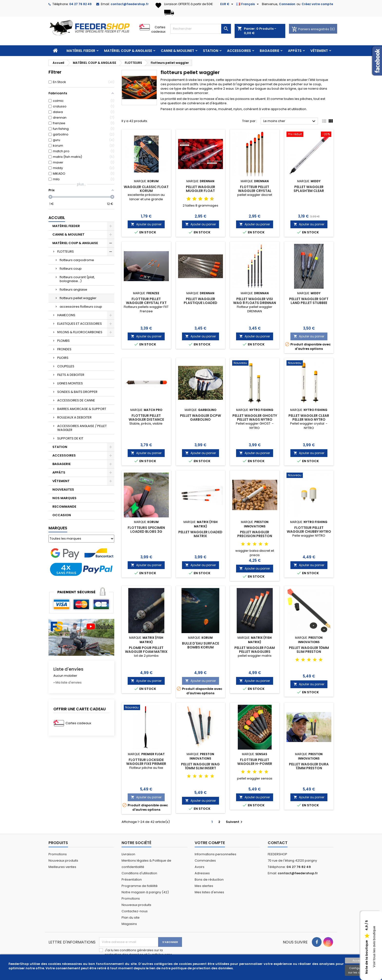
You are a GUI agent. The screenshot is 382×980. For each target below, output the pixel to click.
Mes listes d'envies (209, 892)
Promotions (58, 854)
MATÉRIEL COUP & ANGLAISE (128, 51)
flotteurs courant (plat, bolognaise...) (77, 279)
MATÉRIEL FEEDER (81, 51)
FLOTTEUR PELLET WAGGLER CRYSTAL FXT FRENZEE (146, 303)
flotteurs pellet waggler (78, 298)
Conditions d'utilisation (139, 873)
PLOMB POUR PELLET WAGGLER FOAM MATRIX (146, 650)
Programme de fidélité (140, 886)
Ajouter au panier (146, 224)
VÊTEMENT (319, 51)
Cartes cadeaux (158, 29)
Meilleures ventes (62, 867)
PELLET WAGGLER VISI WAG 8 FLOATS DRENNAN (255, 301)
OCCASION (62, 515)
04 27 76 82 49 (80, 4)
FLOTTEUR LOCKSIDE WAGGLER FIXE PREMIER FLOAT (146, 764)
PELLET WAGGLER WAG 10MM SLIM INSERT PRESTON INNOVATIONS (201, 768)
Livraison (128, 854)
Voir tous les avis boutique (374, 947)
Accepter (359, 961)
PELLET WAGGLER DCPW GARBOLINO (201, 418)
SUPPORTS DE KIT (70, 438)
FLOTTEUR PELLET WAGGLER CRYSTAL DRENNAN (255, 191)
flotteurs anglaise (73, 290)
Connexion (287, 4)
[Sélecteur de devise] (227, 4)
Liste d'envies (68, 669)
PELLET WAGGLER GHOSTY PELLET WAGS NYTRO (255, 418)
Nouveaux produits (63, 861)
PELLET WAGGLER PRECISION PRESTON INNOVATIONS (255, 536)
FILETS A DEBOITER (71, 375)
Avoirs (200, 867)
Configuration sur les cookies (358, 970)
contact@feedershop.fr (130, 4)
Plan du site (131, 918)
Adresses (202, 873)
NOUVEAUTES (63, 490)
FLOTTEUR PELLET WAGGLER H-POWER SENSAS (255, 764)
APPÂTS (295, 51)
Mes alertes (204, 886)
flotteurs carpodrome (77, 260)
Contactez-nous (135, 911)
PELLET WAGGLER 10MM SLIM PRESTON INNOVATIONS (309, 652)
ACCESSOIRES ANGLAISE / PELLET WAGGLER (82, 428)
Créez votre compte (317, 4)
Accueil (57, 218)
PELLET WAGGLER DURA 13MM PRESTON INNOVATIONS (309, 768)
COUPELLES (66, 366)
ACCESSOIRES (239, 51)
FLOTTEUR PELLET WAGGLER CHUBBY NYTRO (309, 530)
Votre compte (210, 843)
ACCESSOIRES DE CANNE (76, 400)
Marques (58, 528)
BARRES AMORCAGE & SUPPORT (82, 409)
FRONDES (64, 349)
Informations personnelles (215, 854)
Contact (278, 843)
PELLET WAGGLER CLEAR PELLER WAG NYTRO (309, 418)
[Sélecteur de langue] (248, 4)
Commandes (205, 861)
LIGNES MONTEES (70, 383)
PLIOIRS (63, 358)
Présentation (132, 880)
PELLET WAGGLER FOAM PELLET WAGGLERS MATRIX (255, 652)
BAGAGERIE (269, 51)
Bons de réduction (209, 880)
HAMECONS (66, 315)
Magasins (129, 924)
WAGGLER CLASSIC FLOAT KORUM (146, 189)
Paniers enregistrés (311, 29)
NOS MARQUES (64, 498)
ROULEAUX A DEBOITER (74, 417)
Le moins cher (290, 121)
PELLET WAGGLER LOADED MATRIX (200, 534)
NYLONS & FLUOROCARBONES (80, 332)
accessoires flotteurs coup (81, 307)
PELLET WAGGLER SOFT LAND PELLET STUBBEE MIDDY (309, 303)
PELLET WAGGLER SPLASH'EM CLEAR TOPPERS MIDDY (309, 191)
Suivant (235, 822)
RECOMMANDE (64, 507)
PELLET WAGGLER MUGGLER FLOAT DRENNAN (201, 191)
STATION (211, 51)
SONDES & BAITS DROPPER (77, 392)
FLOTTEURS (66, 252)
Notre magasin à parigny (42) (145, 892)
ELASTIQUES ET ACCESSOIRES (80, 324)
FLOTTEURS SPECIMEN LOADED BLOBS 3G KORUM (146, 532)
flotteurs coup (71, 269)
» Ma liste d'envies (67, 682)
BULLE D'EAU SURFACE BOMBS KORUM (201, 645)
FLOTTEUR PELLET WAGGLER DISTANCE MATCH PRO (146, 419)
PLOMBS (63, 341)
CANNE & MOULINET (177, 51)
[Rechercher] (201, 29)
